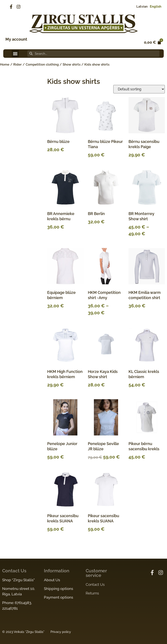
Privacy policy (61, 632)
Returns (92, 593)
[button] (15, 54)
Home (5, 65)
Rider (18, 65)
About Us (52, 580)
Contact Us (95, 584)
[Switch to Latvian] (141, 7)
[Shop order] (139, 89)
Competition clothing (42, 65)
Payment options (58, 597)
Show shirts (72, 65)
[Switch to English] (154, 7)
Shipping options (58, 589)
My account (16, 39)
